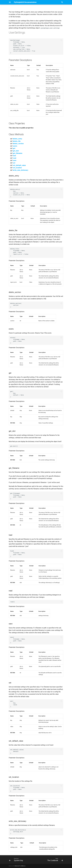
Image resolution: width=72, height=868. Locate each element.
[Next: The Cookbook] (55, 860)
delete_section (18, 144)
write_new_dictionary (20, 170)
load (14, 156)
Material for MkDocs (20, 866)
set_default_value (19, 165)
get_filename (18, 153)
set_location (17, 168)
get (14, 148)
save (15, 160)
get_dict (16, 151)
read (14, 158)
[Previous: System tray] (16, 860)
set (14, 163)
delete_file (17, 141)
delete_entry (17, 139)
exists (15, 146)
